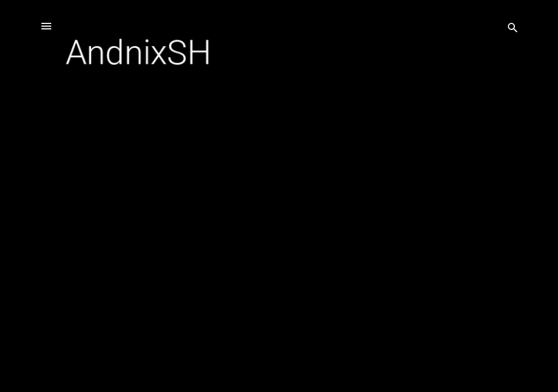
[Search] (513, 30)
